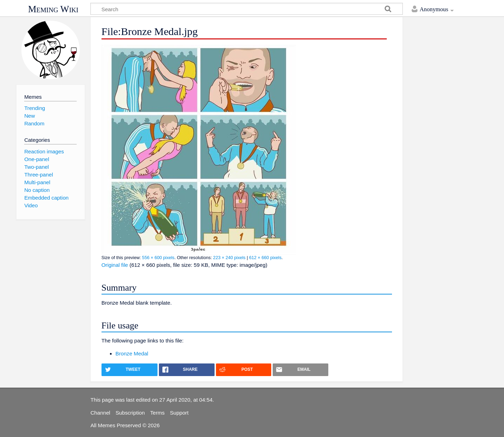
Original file (115, 265)
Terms (157, 413)
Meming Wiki (53, 9)
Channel (100, 413)
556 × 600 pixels (158, 258)
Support (179, 413)
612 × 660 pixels (265, 258)
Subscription (130, 413)
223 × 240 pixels (229, 258)
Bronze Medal (132, 353)
